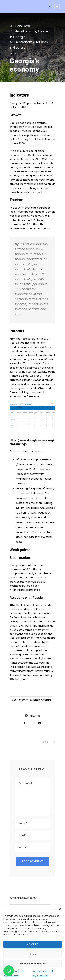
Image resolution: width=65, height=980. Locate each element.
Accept (32, 944)
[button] (60, 909)
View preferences (32, 963)
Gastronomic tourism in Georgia (31, 700)
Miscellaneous (25, 31)
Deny (32, 954)
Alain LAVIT (23, 26)
